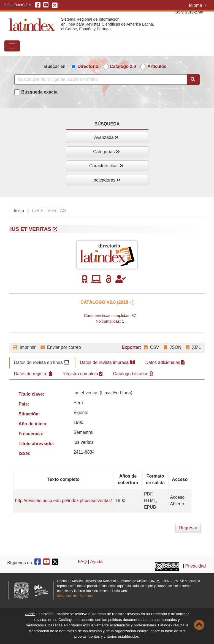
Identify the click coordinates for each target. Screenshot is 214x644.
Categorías (106, 152)
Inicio (19, 211)
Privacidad (196, 566)
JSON (173, 347)
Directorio (88, 66)
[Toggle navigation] (12, 46)
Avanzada (106, 137)
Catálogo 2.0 (123, 66)
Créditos (86, 596)
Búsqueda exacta (39, 92)
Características (106, 166)
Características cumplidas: (107, 316)
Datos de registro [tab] (33, 374)
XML (193, 347)
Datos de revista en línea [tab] (42, 362)
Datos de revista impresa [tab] (107, 362)
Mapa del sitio (67, 596)
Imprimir (24, 347)
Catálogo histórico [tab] (133, 374)
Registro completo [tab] (82, 374)
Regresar (188, 528)
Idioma (196, 5)
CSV (152, 347)
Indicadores (106, 180)
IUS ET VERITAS (34, 229)
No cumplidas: (108, 321)
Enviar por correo (61, 347)
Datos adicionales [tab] (165, 362)
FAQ (82, 562)
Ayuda (97, 562)
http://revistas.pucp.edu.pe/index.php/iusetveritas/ (63, 501)
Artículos (157, 66)
